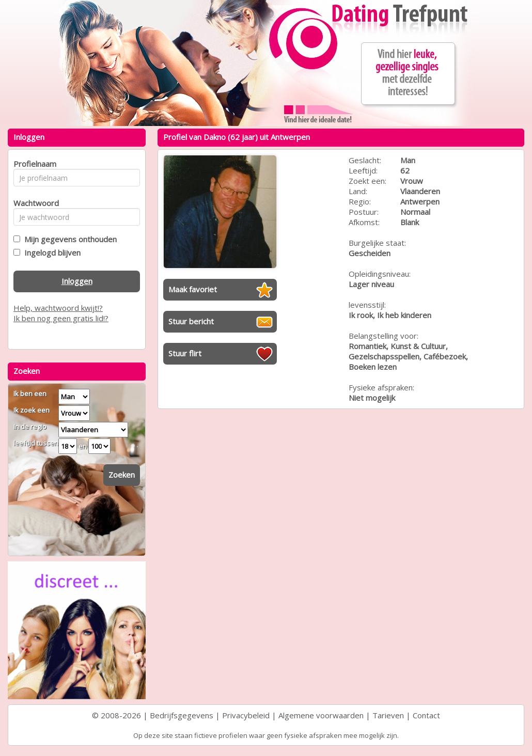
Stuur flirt (185, 353)
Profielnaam (33, 164)
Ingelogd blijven (50, 253)
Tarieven (388, 715)
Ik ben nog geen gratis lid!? (61, 318)
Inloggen (77, 281)
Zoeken (122, 475)
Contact (426, 715)
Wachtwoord (33, 203)
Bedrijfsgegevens (182, 715)
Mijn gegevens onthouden (68, 239)
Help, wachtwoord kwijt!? (58, 308)
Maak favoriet (193, 289)
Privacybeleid (246, 715)
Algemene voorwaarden (321, 715)
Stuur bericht (191, 321)
